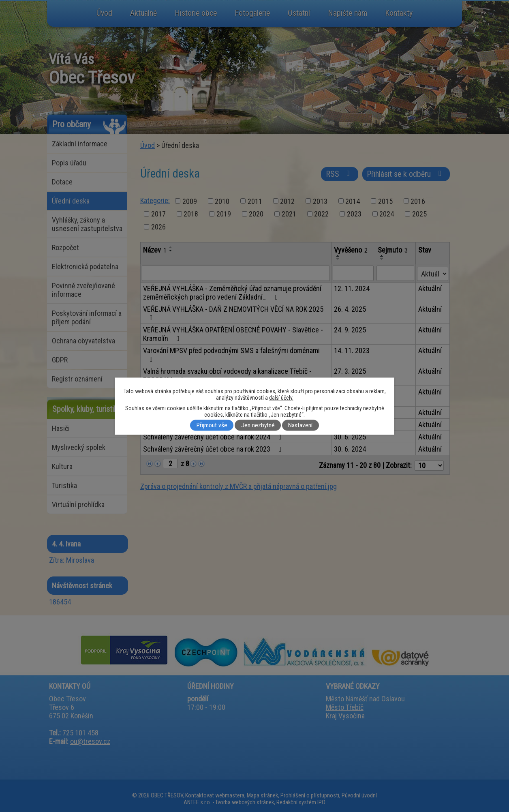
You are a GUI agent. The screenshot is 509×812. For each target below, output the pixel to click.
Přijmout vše (212, 425)
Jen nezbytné (258, 425)
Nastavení (300, 425)
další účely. (281, 397)
